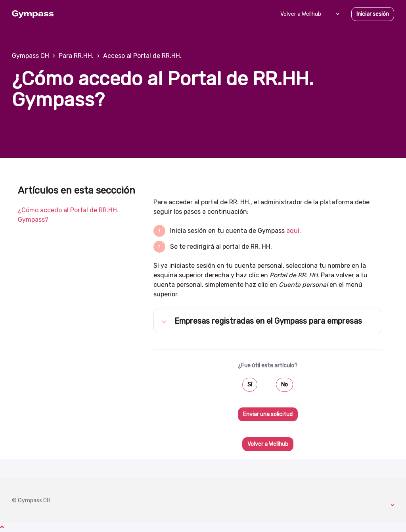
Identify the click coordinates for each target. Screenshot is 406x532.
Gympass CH (31, 56)
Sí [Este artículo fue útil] (250, 385)
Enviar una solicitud (268, 414)
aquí (293, 231)
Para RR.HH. (76, 56)
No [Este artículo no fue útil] (284, 385)
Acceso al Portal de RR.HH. (142, 56)
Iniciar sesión (373, 14)
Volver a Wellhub (301, 14)
